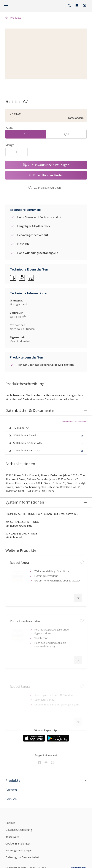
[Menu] (6, 6)
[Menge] (16, 152)
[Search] (69, 6)
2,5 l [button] (66, 134)
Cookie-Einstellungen (18, 808)
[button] (84, 6)
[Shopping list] (77, 6)
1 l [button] (26, 134)
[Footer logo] (19, 778)
